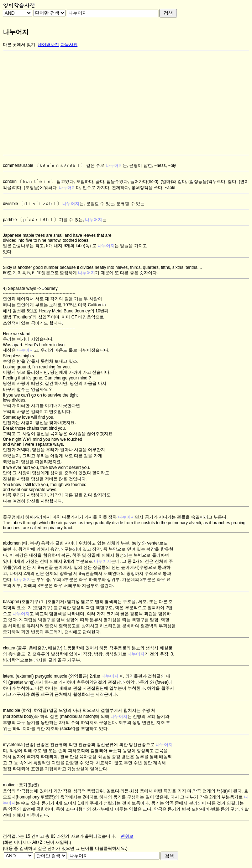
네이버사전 (48, 45)
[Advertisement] (125, 103)
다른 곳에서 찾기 (19, 45)
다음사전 (69, 45)
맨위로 (127, 836)
